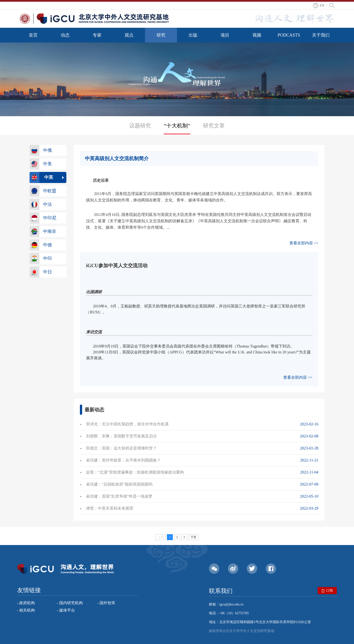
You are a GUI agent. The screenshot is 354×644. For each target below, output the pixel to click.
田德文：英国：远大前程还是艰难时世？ (121, 448)
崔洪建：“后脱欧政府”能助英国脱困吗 (119, 484)
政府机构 (27, 603)
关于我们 (321, 35)
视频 (257, 35)
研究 (161, 35)
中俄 (47, 150)
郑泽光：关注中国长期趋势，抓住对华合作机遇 (127, 424)
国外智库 (107, 603)
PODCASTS (289, 35)
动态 (65, 35)
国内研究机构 (71, 603)
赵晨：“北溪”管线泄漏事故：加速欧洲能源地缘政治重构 (135, 472)
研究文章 (214, 126)
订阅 (327, 591)
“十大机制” (177, 126)
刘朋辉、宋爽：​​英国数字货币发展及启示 (121, 436)
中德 (47, 245)
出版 (193, 35)
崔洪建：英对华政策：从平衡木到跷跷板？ (123, 460)
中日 (47, 272)
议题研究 (140, 126)
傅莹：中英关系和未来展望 (110, 508)
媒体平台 (67, 610)
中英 (49, 177)
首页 (33, 35)
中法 (47, 204)
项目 (225, 35)
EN (322, 6)
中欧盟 (50, 191)
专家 (97, 35)
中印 (47, 258)
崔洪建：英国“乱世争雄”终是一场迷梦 (119, 496)
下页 (193, 537)
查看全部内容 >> (304, 243)
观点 (129, 35)
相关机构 (27, 610)
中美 (47, 164)
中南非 (50, 231)
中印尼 (50, 218)
